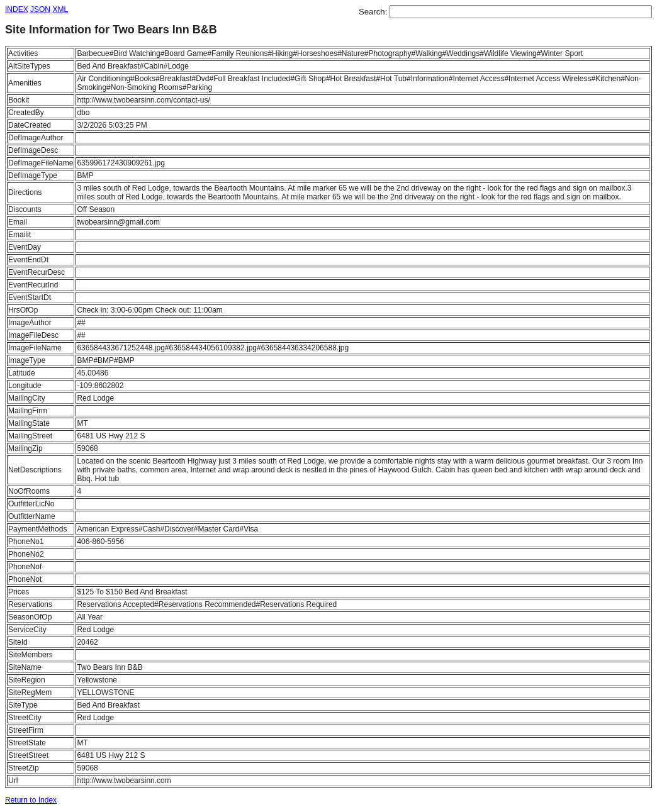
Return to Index (31, 800)
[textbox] (521, 12)
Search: (374, 12)
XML (60, 9)
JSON (40, 9)
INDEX (17, 9)
